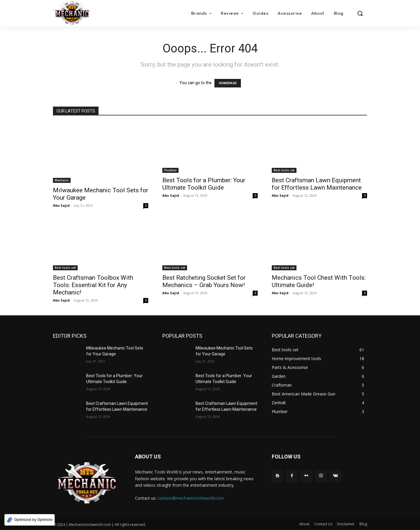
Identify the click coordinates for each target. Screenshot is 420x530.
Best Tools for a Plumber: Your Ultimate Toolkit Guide (204, 184)
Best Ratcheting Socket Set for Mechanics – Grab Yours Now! (204, 281)
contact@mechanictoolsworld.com (191, 498)
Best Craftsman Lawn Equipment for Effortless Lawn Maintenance (317, 184)
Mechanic (62, 180)
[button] (360, 13)
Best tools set (284, 170)
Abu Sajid (61, 205)
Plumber (170, 170)
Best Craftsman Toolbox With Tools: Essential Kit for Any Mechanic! (93, 285)
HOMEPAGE (228, 83)
